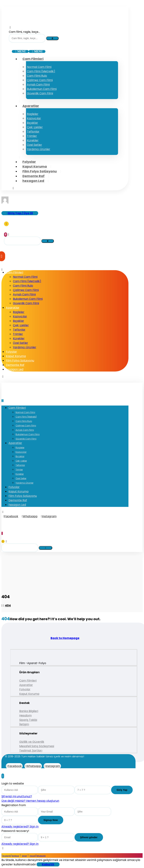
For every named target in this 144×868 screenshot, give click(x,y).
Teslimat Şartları (31, 751)
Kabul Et (48, 864)
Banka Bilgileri (29, 711)
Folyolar (25, 689)
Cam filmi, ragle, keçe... (24, 32)
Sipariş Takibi (28, 720)
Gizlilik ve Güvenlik (32, 742)
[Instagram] (49, 516)
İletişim (24, 724)
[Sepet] (6, 224)
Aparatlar (26, 685)
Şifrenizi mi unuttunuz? (17, 796)
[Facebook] (11, 516)
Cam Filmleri (28, 681)
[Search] (52, 38)
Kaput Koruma (29, 694)
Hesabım (25, 715)
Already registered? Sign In (20, 826)
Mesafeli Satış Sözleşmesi (37, 746)
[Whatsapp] (30, 516)
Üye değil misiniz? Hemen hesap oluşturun (30, 801)
